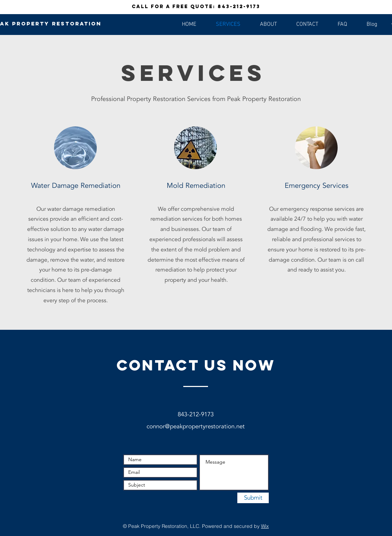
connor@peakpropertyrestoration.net (196, 426)
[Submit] (253, 498)
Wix (265, 526)
